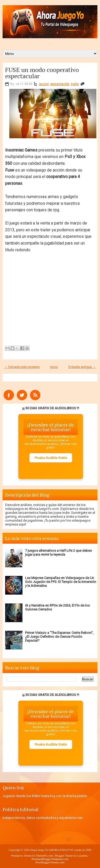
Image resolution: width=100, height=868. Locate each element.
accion (44, 84)
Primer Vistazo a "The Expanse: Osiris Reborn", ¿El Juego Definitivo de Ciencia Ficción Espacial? (59, 637)
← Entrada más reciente (22, 367)
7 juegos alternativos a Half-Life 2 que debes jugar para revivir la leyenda (58, 553)
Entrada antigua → (82, 367)
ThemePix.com (45, 856)
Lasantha (82, 856)
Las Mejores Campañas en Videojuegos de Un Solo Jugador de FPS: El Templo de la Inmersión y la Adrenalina (61, 582)
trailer (75, 84)
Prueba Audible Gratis (51, 458)
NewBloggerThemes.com (50, 862)
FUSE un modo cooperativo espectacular (42, 73)
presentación (60, 84)
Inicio (54, 367)
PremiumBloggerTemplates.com (50, 859)
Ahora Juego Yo (39, 850)
